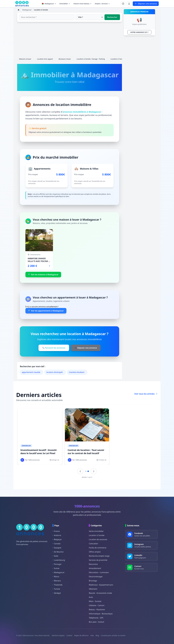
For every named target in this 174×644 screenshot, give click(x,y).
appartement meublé (31, 372)
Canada (56, 544)
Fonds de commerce (98, 548)
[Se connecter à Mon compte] (123, 4)
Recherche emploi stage (99, 556)
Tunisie (56, 589)
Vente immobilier (96, 531)
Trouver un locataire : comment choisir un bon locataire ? (86, 452)
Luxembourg (59, 560)
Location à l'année (97, 535)
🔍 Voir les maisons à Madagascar (43, 275)
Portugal (57, 564)
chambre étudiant (77, 372)
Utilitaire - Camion (97, 605)
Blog (97, 635)
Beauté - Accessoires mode (100, 593)
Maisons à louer (26, 59)
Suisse (56, 568)
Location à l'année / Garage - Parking (91, 59)
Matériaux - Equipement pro (101, 585)
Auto (91, 597)
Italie (55, 556)
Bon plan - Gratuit (96, 622)
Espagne (57, 548)
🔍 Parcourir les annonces (54, 348)
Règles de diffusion (81, 635)
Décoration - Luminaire (99, 572)
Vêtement (93, 589)
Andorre (57, 535)
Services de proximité (98, 560)
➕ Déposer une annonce (86, 348)
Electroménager (96, 577)
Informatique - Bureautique (101, 614)
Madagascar (49, 4)
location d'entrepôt (55, 372)
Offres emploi (95, 552)
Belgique (57, 539)
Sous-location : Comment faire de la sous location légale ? (134, 452)
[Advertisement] (70, 41)
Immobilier (26, 446)
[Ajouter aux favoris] (50, 233)
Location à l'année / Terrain (121, 59)
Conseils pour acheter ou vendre (113, 635)
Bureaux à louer (65, 59)
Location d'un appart (45, 59)
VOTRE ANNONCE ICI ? (139, 32)
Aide (92, 635)
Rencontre (93, 564)
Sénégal (57, 593)
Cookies (69, 635)
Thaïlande (57, 585)
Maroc (56, 577)
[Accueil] (19, 10)
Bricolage (93, 581)
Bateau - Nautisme (97, 610)
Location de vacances (98, 539)
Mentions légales (58, 635)
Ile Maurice (58, 552)
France (56, 531)
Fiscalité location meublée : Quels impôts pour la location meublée (40, 452)
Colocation (93, 544)
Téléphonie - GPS (96, 618)
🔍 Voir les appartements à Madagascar (46, 311)
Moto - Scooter (95, 601)
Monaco (57, 581)
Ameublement (95, 568)
